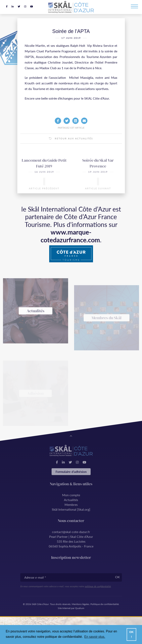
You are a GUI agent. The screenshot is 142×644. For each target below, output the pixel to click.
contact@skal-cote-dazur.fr (71, 532)
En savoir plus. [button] (95, 637)
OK (118, 577)
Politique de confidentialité (105, 604)
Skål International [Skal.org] (71, 509)
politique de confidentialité (98, 586)
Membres (71, 505)
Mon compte (71, 495)
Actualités (71, 500)
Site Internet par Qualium (71, 608)
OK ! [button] (131, 634)
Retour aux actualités (71, 143)
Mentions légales (80, 604)
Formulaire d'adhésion (71, 472)
